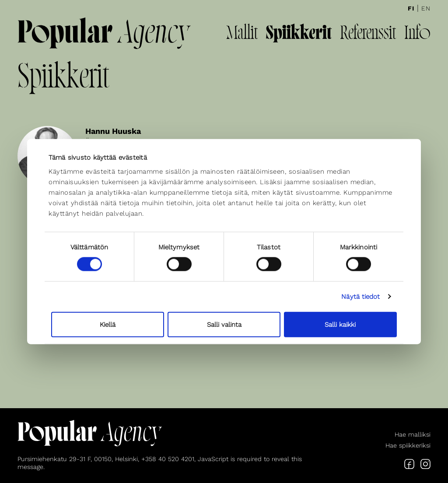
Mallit (242, 34)
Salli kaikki (340, 324)
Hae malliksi (413, 434)
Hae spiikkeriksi (408, 445)
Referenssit (368, 34)
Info (417, 34)
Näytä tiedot (360, 297)
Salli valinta (224, 324)
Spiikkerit (299, 34)
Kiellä (108, 324)
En (426, 8)
